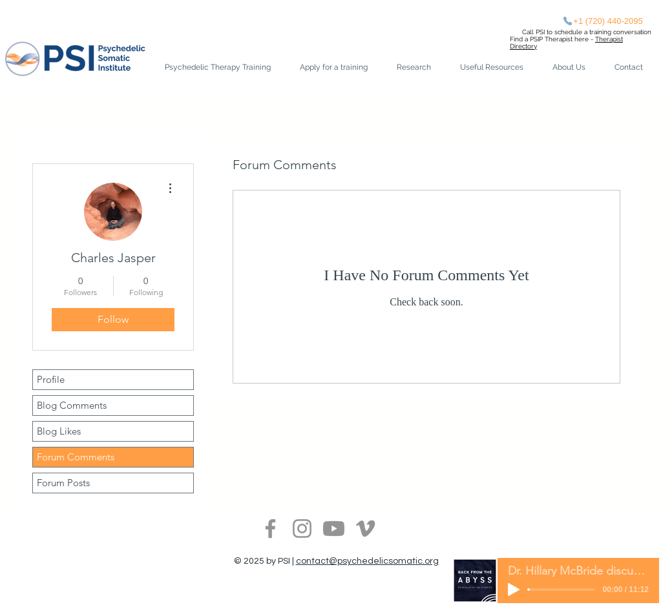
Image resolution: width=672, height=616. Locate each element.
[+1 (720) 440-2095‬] (603, 21)
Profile (51, 379)
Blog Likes (59, 431)
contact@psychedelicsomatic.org (367, 561)
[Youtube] (334, 529)
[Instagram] (302, 529)
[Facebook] (270, 529)
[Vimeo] (365, 529)
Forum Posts (63, 483)
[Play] (514, 590)
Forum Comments (76, 457)
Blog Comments (72, 405)
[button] (339, 67)
